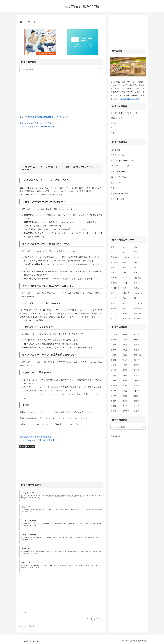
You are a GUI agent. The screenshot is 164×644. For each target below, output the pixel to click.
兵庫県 (125, 381)
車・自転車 (30, 446)
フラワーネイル (117, 155)
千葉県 (113, 355)
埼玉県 (137, 350)
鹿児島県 (126, 411)
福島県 (125, 345)
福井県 (113, 365)
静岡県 (125, 370)
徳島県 (113, 396)
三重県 (113, 375)
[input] (61, 70)
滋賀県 (125, 375)
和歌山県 (114, 386)
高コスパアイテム (118, 177)
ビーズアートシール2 (120, 166)
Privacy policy (117, 436)
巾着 (113, 188)
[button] (101, 69)
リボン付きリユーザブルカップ (124, 161)
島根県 (137, 386)
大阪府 (113, 381)
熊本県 (125, 406)
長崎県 (113, 406)
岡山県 (113, 391)
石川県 (137, 360)
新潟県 (113, 360)
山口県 (137, 391)
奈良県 (137, 381)
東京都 (125, 355)
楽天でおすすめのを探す (35, 123)
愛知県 (137, 370)
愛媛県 (137, 396)
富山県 (125, 360)
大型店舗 (114, 335)
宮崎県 (113, 411)
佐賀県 (137, 401)
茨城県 (137, 345)
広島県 (125, 391)
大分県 (137, 406)
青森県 (137, 335)
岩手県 (113, 340)
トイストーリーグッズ (120, 172)
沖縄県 (137, 411)
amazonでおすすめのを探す (37, 127)
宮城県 (125, 340)
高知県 (113, 401)
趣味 (22, 446)
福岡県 (125, 401)
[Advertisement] (61, 94)
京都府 (137, 375)
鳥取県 (125, 386)
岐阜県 (113, 370)
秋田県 (137, 340)
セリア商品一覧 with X (130, 99)
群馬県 (125, 350)
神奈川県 (137, 355)
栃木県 (113, 350)
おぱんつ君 (116, 183)
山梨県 (125, 365)
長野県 (137, 365)
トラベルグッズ (117, 199)
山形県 (113, 345)
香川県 (125, 396)
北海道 (125, 335)
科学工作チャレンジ (119, 194)
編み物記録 (116, 150)
